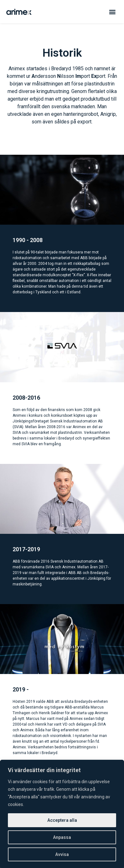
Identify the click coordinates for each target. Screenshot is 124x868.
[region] (62, 814)
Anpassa (62, 837)
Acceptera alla (62, 820)
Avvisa (62, 854)
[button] (112, 12)
